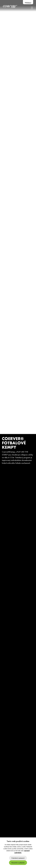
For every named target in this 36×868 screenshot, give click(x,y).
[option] (18, 434)
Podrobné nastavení (18, 858)
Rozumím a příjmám (18, 863)
